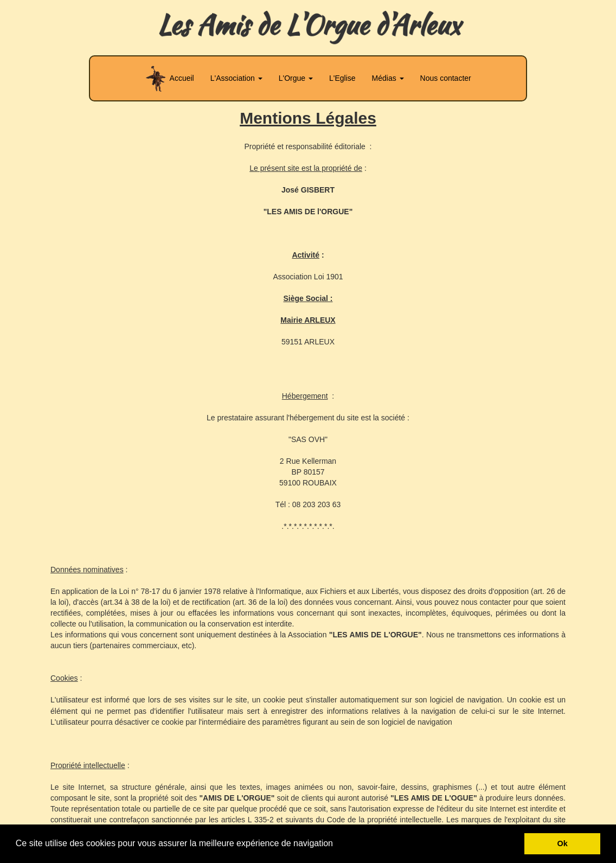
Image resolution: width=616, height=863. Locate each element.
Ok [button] (563, 843)
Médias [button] (388, 78)
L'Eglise (342, 78)
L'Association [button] (236, 78)
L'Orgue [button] (296, 78)
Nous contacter (446, 78)
